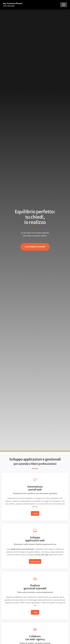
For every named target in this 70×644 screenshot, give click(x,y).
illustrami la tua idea (35, 247)
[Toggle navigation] (64, 5)
